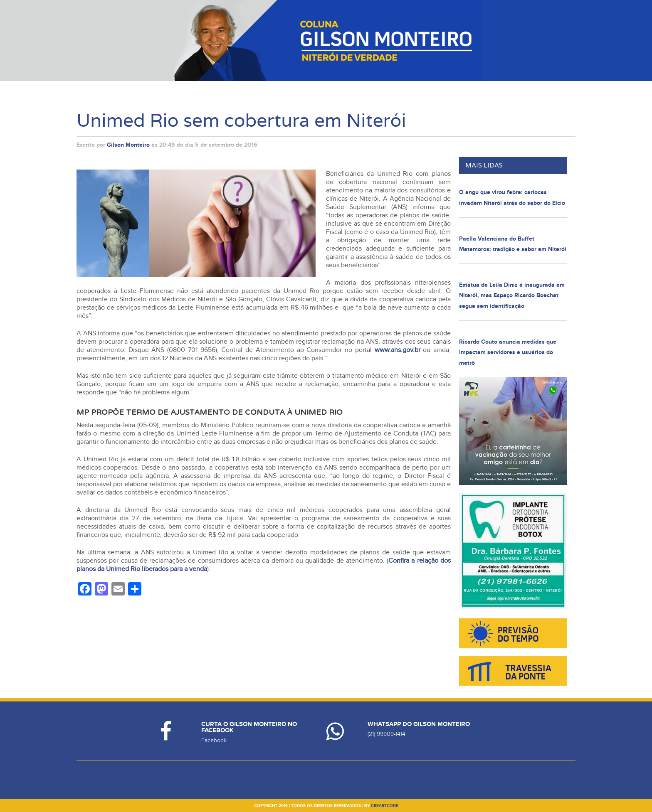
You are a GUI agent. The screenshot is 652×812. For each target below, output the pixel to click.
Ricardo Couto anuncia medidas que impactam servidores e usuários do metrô (508, 352)
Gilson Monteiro (128, 145)
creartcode (385, 806)
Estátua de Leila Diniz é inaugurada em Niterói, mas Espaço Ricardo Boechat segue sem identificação (512, 295)
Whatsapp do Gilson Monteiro (419, 724)
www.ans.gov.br (398, 350)
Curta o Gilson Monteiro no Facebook (249, 727)
